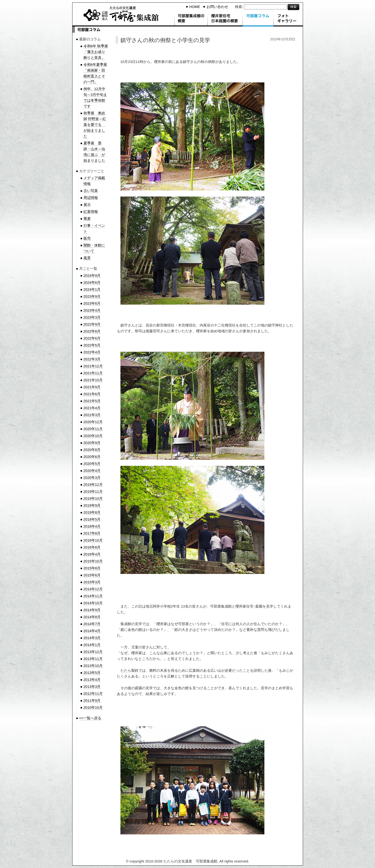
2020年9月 (92, 443)
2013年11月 (93, 659)
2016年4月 (92, 554)
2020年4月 (92, 471)
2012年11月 (93, 693)
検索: (239, 7)
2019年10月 (93, 498)
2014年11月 (93, 596)
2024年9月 (92, 275)
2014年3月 (92, 638)
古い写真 (91, 191)
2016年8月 (92, 547)
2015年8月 (92, 568)
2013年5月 (92, 673)
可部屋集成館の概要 (191, 19)
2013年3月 (92, 686)
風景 (87, 258)
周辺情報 (91, 198)
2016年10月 (93, 540)
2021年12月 (93, 366)
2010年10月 (93, 707)
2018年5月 (92, 519)
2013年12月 (93, 652)
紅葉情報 (91, 212)
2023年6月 (92, 303)
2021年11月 (93, 373)
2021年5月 (92, 401)
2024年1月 (92, 289)
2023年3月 (92, 317)
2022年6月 (92, 338)
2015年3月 (92, 582)
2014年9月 (92, 610)
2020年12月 (93, 422)
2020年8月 (92, 450)
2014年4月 (92, 631)
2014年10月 (93, 603)
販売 (87, 238)
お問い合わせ (217, 7)
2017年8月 (92, 533)
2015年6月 (92, 575)
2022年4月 (92, 352)
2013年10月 (93, 666)
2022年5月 (92, 345)
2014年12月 (93, 589)
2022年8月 (92, 331)
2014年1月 (92, 645)
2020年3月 (92, 477)
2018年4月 (92, 526)
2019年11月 (93, 491)
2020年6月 (92, 457)
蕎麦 (87, 219)
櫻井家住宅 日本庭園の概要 (225, 19)
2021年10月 (93, 380)
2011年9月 (92, 700)
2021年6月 (92, 394)
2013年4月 (92, 680)
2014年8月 (92, 617)
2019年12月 (93, 484)
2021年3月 (92, 415)
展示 (87, 205)
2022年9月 (92, 324)
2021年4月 (92, 408)
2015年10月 (93, 561)
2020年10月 (93, 436)
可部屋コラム (258, 19)
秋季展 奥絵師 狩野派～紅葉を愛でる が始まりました (95, 125)
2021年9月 (92, 387)
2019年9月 (92, 505)
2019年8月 (92, 512)
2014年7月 (92, 624)
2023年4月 (92, 310)
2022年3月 (92, 359)
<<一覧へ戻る (90, 718)
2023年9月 (92, 296)
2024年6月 (92, 282)
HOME (195, 7)
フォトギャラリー (288, 19)
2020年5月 (92, 464)
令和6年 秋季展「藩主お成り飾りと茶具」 (96, 52)
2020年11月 (93, 429)
